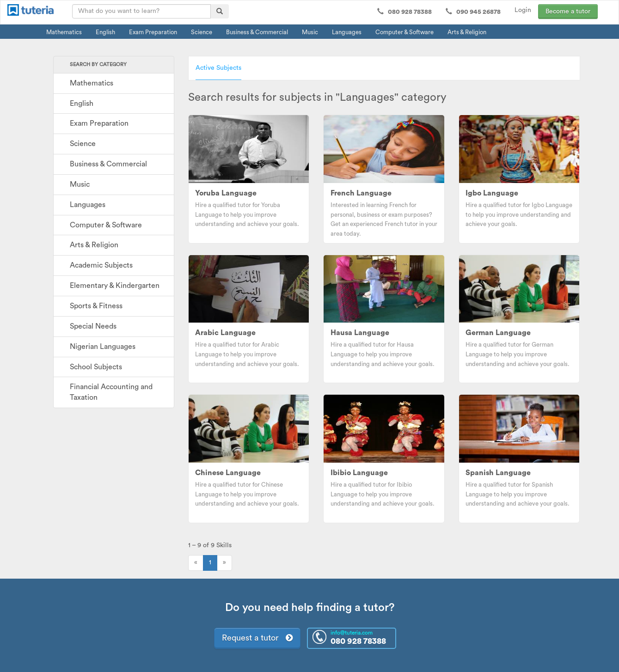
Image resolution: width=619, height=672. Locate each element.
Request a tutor (257, 638)
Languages (347, 32)
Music (310, 32)
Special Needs (93, 326)
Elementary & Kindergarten (115, 286)
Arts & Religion (467, 32)
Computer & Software (404, 32)
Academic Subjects (101, 265)
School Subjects (96, 367)
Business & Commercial (257, 32)
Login (523, 10)
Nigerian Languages (103, 347)
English (105, 32)
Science (202, 32)
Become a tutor (568, 12)
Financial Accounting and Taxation (111, 392)
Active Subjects (218, 68)
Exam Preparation (153, 32)
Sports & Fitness (96, 306)
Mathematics (64, 32)
